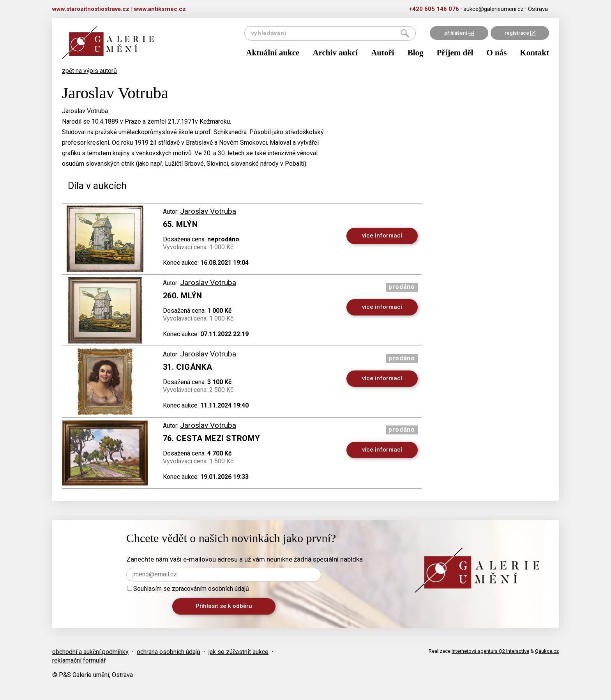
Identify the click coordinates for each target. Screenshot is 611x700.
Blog (416, 53)
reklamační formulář (79, 660)
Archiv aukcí (335, 53)
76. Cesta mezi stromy (212, 438)
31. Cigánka (188, 367)
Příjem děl (455, 53)
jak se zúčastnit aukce (238, 652)
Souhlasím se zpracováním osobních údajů (188, 589)
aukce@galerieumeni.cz (494, 9)
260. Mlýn (183, 296)
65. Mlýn (180, 224)
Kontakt (534, 53)
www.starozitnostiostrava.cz (91, 9)
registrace (520, 33)
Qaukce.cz (547, 651)
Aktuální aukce (273, 53)
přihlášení (459, 33)
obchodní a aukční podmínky (90, 652)
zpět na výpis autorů (89, 71)
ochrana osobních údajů (169, 652)
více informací (382, 236)
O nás (496, 53)
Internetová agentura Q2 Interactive (490, 651)
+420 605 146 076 (434, 9)
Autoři (383, 53)
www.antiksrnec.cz (160, 9)
